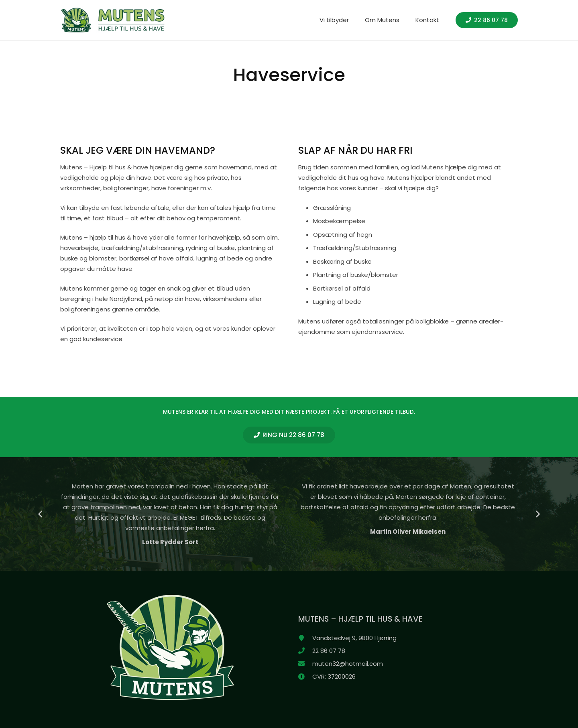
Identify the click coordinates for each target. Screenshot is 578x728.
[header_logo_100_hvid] (113, 20)
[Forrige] (41, 514)
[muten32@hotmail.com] (305, 664)
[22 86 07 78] (305, 651)
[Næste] (538, 514)
